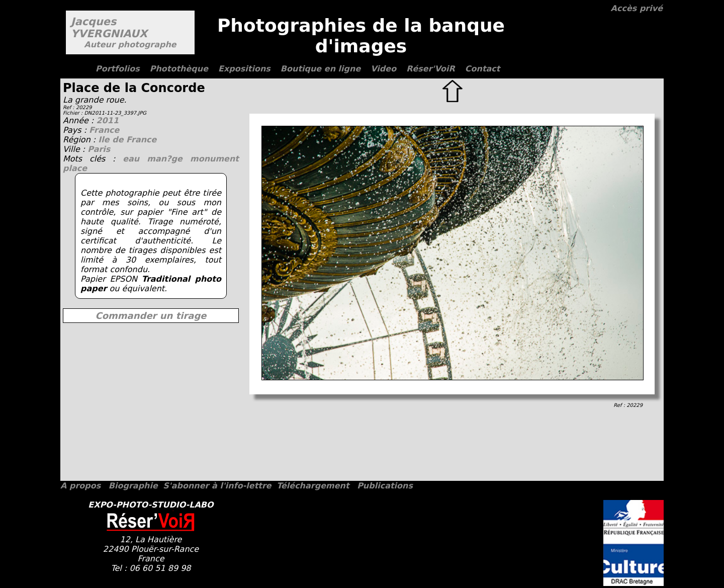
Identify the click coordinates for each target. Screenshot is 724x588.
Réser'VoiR (431, 69)
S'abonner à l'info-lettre (217, 486)
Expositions (244, 69)
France (104, 130)
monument (214, 159)
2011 (107, 120)
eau (135, 159)
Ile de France (127, 140)
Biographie (133, 486)
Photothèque (179, 69)
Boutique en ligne (321, 69)
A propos (80, 486)
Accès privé (637, 8)
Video (383, 69)
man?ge (168, 159)
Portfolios (118, 69)
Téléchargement (313, 486)
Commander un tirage (151, 316)
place (75, 168)
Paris (99, 149)
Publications (385, 486)
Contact (483, 69)
